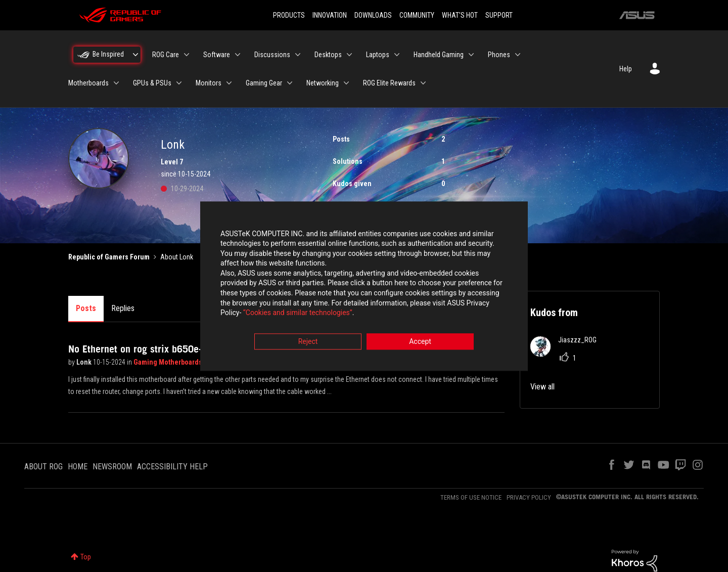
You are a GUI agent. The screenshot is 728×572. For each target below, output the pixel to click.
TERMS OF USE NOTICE (471, 497)
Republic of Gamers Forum (109, 257)
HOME (78, 467)
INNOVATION (330, 15)
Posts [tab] (86, 308)
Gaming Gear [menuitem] (264, 83)
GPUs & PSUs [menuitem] (152, 83)
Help (626, 69)
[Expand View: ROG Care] (187, 55)
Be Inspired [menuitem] (108, 54)
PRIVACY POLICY (529, 497)
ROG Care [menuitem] (166, 55)
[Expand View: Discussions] (298, 55)
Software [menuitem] (217, 55)
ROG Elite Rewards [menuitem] (389, 83)
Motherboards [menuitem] (88, 83)
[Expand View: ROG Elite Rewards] (423, 83)
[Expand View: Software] (238, 55)
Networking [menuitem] (323, 83)
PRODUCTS (289, 15)
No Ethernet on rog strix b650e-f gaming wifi (162, 349)
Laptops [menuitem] (378, 55)
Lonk (85, 362)
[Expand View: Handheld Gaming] (471, 55)
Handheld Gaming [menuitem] (439, 55)
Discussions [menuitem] (272, 55)
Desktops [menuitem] (328, 55)
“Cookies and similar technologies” (298, 314)
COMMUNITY (417, 15)
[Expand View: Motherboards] (116, 83)
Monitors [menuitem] (209, 83)
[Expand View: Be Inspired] (135, 55)
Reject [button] (308, 342)
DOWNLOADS (373, 15)
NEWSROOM (112, 467)
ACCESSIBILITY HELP (172, 467)
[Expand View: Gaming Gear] (290, 83)
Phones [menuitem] (499, 55)
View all (542, 387)
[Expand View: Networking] (346, 83)
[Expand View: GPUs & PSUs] (179, 83)
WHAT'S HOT (460, 15)
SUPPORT (499, 15)
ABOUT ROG (43, 467)
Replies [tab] (123, 308)
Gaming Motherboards (169, 362)
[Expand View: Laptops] (397, 55)
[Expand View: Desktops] (349, 55)
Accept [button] (420, 342)
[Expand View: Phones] (518, 55)
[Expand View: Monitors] (229, 83)
